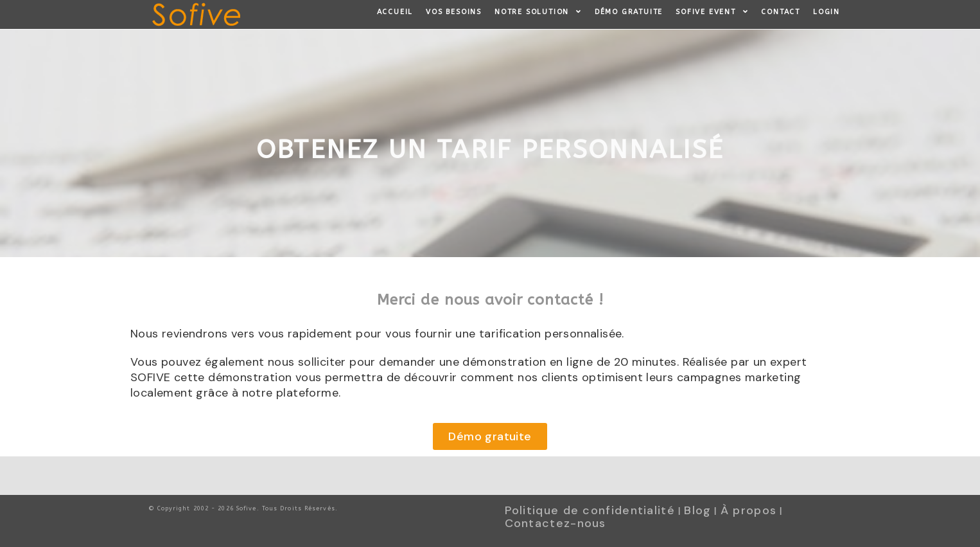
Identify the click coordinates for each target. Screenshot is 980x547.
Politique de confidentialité (590, 510)
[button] (490, 436)
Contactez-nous (556, 523)
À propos (748, 510)
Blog (697, 510)
